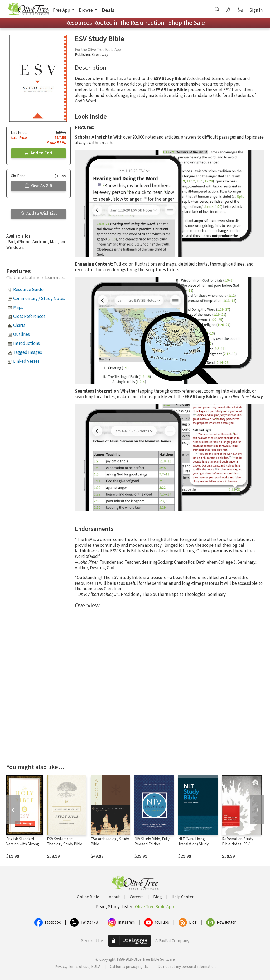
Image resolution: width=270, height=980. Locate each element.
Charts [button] (19, 326)
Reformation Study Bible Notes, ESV (238, 842)
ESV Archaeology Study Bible (110, 842)
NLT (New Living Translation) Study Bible (193, 844)
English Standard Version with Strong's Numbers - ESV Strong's (24, 847)
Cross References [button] (29, 317)
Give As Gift (39, 186)
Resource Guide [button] (28, 290)
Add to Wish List (39, 214)
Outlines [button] (21, 334)
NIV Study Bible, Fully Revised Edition (152, 842)
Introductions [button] (26, 343)
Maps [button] (18, 308)
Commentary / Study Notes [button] (39, 299)
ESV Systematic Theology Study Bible (65, 842)
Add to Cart (38, 153)
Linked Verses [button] (26, 361)
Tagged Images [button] (28, 352)
